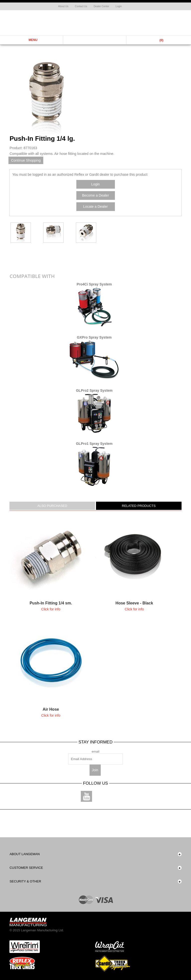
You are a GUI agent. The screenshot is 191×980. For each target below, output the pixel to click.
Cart (158, 40)
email (95, 752)
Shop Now (179, 25)
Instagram (105, 796)
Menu (31, 40)
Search (95, 40)
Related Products (139, 506)
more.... (51, 565)
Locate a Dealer (96, 207)
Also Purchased (52, 506)
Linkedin (123, 796)
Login (119, 6)
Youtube (86, 796)
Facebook (68, 796)
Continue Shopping (26, 160)
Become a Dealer (95, 195)
